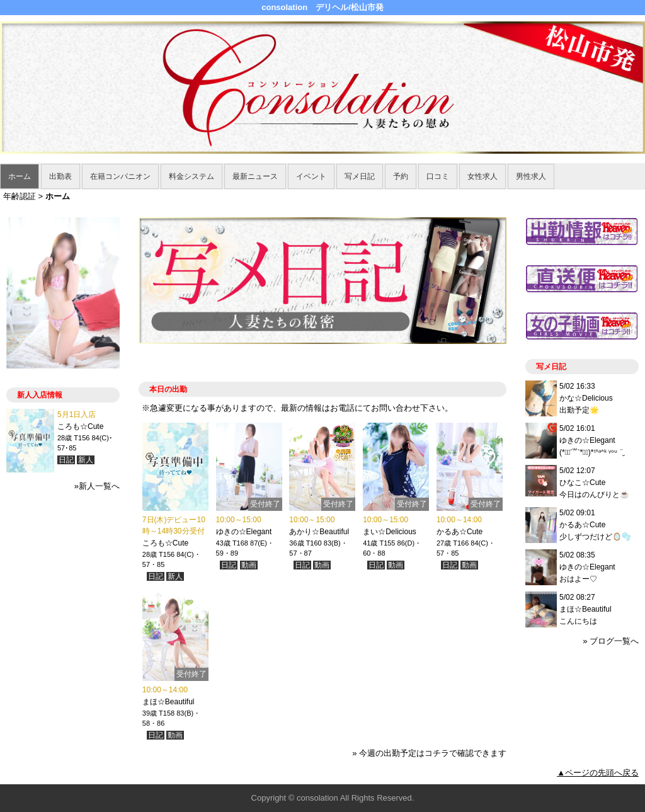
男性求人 (531, 176)
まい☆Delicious (390, 532)
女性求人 (482, 176)
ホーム (20, 176)
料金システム (191, 176)
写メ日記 (360, 176)
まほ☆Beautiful (168, 702)
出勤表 (60, 176)
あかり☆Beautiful (319, 532)
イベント (311, 176)
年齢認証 (20, 196)
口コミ (438, 176)
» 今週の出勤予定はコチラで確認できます (429, 753)
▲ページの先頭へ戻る (598, 773)
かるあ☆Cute (459, 532)
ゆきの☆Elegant (244, 532)
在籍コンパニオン (120, 176)
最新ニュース (255, 176)
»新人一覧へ (97, 486)
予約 (401, 176)
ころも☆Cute (165, 543)
